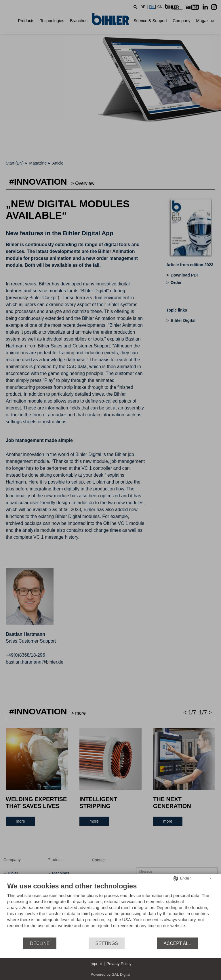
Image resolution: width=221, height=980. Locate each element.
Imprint (96, 964)
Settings (107, 943)
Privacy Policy (119, 964)
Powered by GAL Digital (110, 974)
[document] (110, 909)
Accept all (177, 943)
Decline (40, 943)
